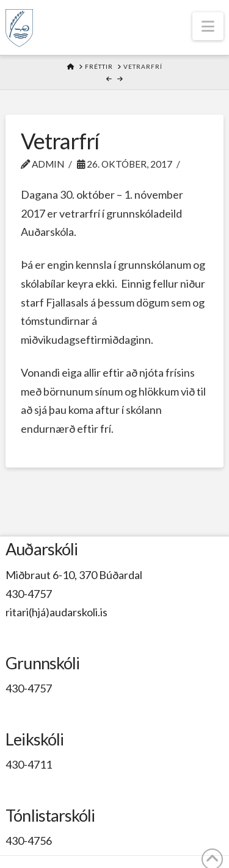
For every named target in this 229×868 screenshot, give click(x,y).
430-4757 (29, 594)
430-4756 (29, 841)
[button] (208, 26)
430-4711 (29, 764)
